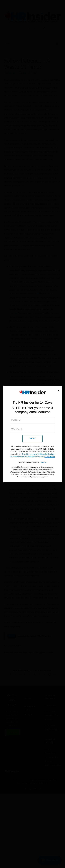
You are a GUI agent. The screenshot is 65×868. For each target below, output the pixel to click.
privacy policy (41, 472)
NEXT (32, 439)
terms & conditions (30, 474)
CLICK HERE (46, 449)
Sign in (43, 462)
